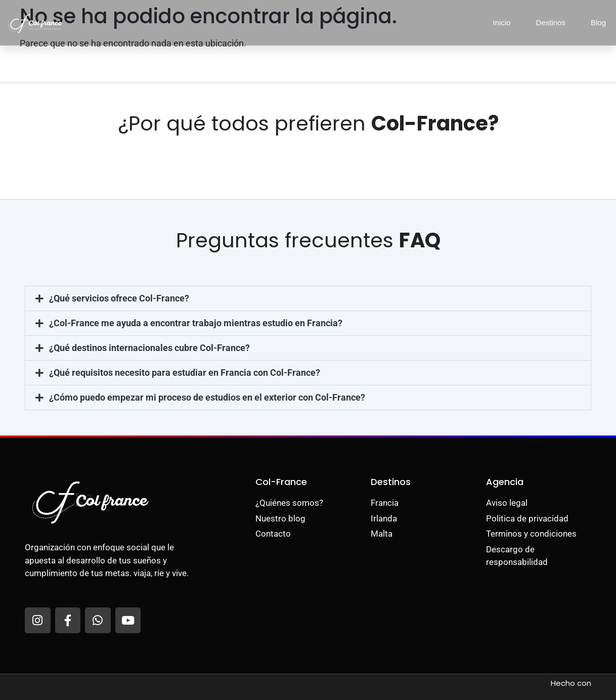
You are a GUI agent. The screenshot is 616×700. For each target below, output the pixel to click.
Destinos (551, 23)
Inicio (502, 23)
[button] (308, 298)
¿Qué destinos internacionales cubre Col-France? (149, 348)
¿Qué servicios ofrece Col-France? (119, 298)
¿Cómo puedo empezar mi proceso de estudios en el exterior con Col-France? (207, 397)
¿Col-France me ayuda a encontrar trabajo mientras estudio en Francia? (196, 323)
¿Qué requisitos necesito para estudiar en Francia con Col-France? (185, 373)
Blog (598, 23)
